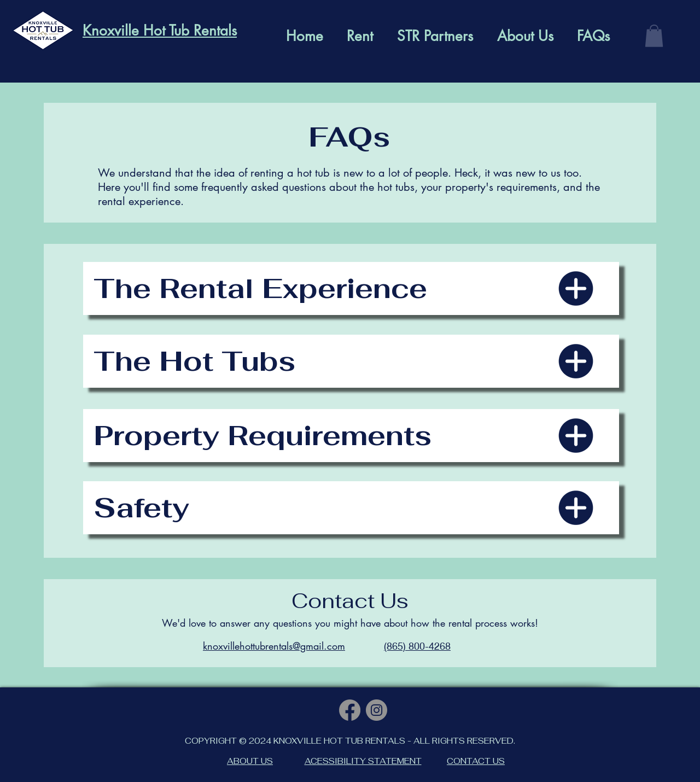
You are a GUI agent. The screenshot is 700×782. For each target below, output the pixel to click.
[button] (654, 36)
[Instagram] (377, 710)
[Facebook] (350, 710)
